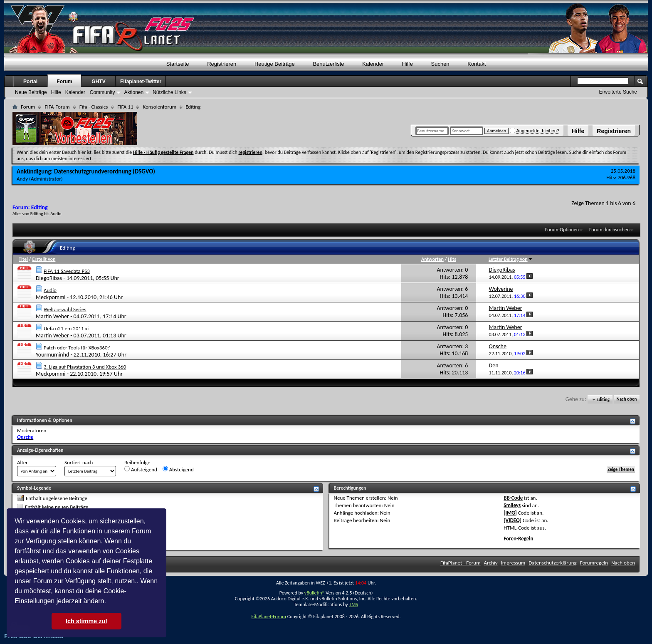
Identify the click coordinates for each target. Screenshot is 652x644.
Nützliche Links (169, 92)
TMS (353, 604)
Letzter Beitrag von (511, 259)
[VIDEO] (512, 520)
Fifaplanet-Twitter (141, 82)
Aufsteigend (141, 469)
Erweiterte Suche (618, 92)
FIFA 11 (125, 107)
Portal (30, 82)
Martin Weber (52, 316)
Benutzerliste (328, 64)
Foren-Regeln (518, 539)
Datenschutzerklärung (553, 563)
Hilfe (578, 131)
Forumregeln (594, 563)
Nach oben (626, 400)
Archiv (491, 563)
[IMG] (510, 513)
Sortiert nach (79, 462)
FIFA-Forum (57, 107)
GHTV (98, 82)
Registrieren (614, 131)
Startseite (178, 64)
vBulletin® (315, 593)
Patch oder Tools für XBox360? (77, 348)
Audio (50, 290)
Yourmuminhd (52, 355)
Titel (23, 259)
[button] (109, 602)
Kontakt (477, 64)
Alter (22, 462)
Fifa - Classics (94, 107)
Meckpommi (51, 297)
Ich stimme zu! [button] (86, 621)
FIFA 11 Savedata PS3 (67, 271)
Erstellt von (44, 259)
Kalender (373, 64)
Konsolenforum (159, 107)
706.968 (626, 177)
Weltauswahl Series (65, 309)
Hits (452, 259)
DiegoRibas (49, 278)
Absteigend (178, 469)
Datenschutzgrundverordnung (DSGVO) (105, 171)
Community (102, 92)
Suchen (440, 64)
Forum (64, 82)
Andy (22, 179)
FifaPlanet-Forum (268, 617)
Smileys (512, 505)
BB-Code (513, 498)
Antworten (432, 259)
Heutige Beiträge (275, 64)
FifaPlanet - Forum (461, 563)
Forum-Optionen (562, 230)
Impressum (513, 563)
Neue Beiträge (31, 92)
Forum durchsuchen (609, 230)
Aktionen (134, 92)
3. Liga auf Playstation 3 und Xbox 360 (85, 367)
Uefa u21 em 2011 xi (66, 328)
